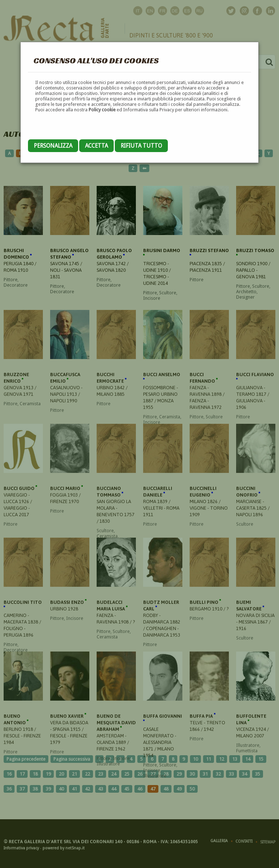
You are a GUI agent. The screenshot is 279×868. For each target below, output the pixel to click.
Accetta (96, 146)
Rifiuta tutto (141, 146)
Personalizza (53, 146)
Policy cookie (102, 110)
